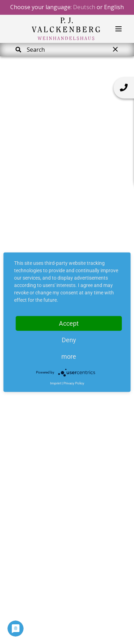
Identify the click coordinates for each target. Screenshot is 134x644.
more (69, 356)
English (114, 7)
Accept (69, 323)
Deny (69, 340)
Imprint (56, 383)
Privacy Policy (74, 383)
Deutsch (84, 7)
